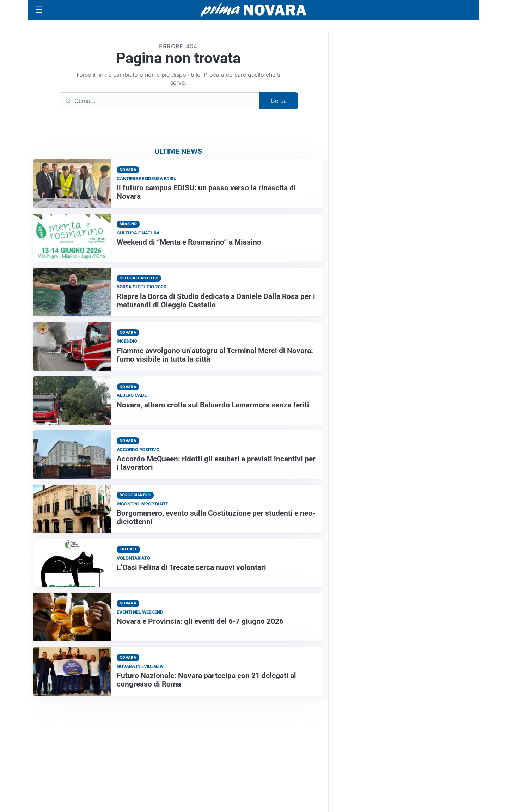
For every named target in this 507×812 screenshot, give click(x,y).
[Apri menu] (39, 10)
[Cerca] (159, 101)
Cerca (279, 101)
